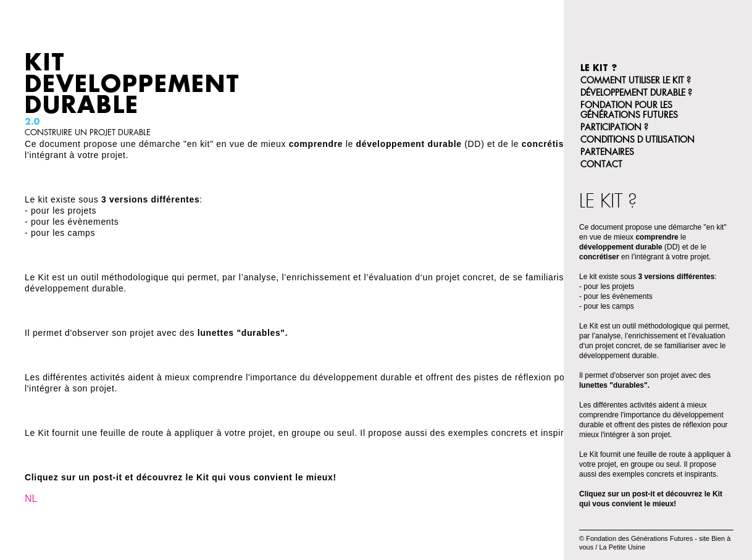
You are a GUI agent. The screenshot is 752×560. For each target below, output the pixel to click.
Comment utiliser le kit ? (636, 80)
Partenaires (607, 152)
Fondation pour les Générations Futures (629, 110)
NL (31, 499)
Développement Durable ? (636, 93)
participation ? (614, 127)
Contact (601, 164)
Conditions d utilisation (637, 140)
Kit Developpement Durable (132, 84)
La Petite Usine (622, 547)
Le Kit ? (599, 68)
